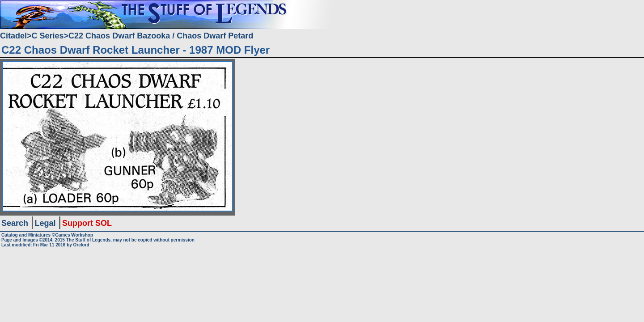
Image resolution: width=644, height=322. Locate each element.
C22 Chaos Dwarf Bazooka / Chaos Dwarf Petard (161, 36)
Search (15, 223)
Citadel (13, 36)
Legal (45, 223)
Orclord (81, 245)
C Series (48, 36)
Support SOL (87, 223)
